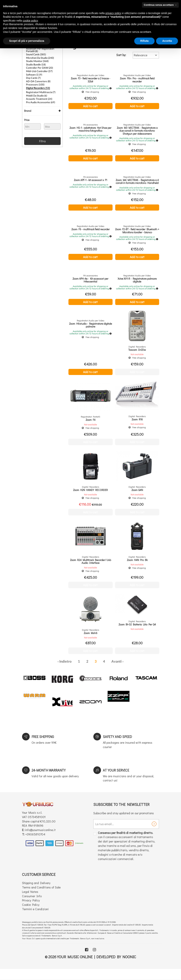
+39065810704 (35, 839)
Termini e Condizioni (35, 914)
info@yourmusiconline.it (40, 835)
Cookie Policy (31, 910)
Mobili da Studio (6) (36, 94)
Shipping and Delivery (36, 888)
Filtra (42, 139)
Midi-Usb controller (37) (38, 70)
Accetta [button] (167, 41)
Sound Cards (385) (35, 54)
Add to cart (90, 106)
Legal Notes (30, 897)
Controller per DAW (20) (38, 67)
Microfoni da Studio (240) (39, 57)
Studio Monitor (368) (37, 61)
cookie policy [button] (30, 21)
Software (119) (33, 74)
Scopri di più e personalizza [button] (27, 41)
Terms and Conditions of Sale (41, 892)
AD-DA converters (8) (37, 80)
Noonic (129, 962)
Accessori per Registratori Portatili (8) (43, 50)
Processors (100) (34, 83)
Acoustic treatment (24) (38, 97)
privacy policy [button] (114, 13)
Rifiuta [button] (144, 41)
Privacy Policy (31, 906)
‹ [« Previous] (58, 667)
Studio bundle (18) (35, 64)
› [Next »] (123, 667)
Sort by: (121, 55)
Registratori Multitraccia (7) (40, 91)
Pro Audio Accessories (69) (39, 101)
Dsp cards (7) (33, 77)
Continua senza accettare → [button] (160, 5)
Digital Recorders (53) (37, 87)
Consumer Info (32, 901)
